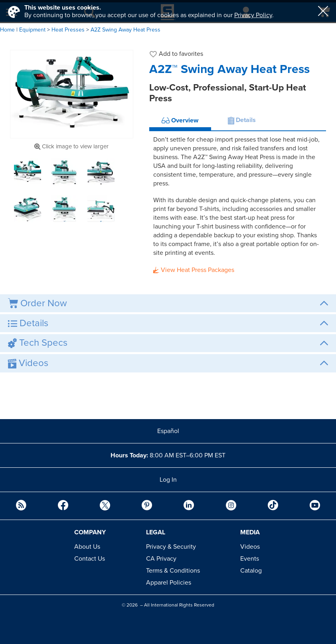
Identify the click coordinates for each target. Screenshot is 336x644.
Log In (168, 480)
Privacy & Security (171, 547)
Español (168, 431)
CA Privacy (161, 559)
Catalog (251, 571)
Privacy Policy (253, 15)
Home (7, 30)
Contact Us (90, 559)
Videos (250, 547)
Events (250, 559)
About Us (87, 547)
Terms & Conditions (173, 571)
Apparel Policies (169, 583)
